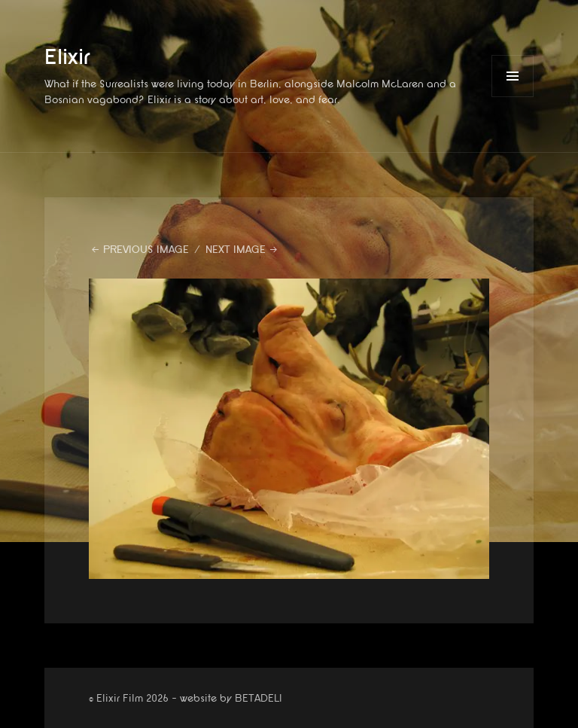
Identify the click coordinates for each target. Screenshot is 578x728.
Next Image (236, 250)
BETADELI (259, 698)
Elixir (67, 58)
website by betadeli (11, 717)
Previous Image (146, 250)
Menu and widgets (513, 97)
